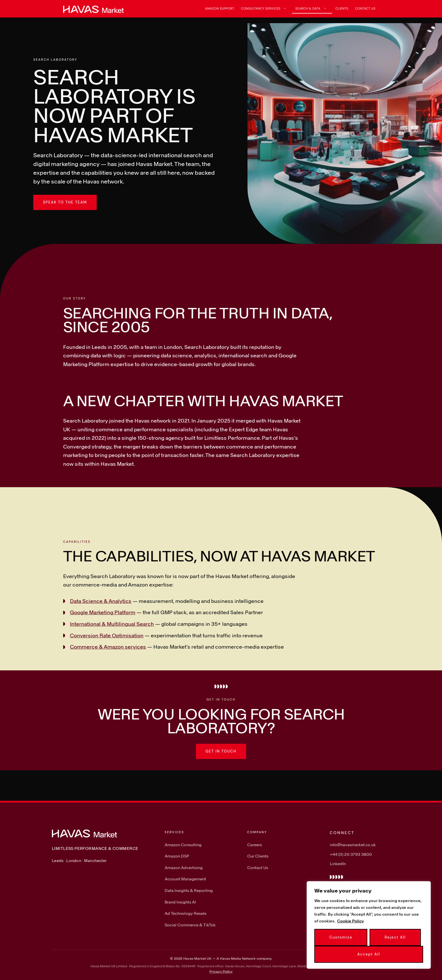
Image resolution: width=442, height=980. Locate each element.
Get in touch (221, 751)
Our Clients (258, 856)
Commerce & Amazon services (108, 647)
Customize (341, 937)
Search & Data (314, 8)
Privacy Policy (221, 971)
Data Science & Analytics (101, 601)
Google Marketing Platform (103, 612)
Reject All (395, 937)
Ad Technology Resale (185, 913)
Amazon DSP (177, 856)
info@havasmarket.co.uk (353, 845)
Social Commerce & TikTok (190, 925)
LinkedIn (338, 864)
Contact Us (365, 8)
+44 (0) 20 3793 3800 (351, 854)
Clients (342, 8)
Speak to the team (65, 202)
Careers (255, 845)
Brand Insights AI (180, 902)
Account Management (185, 879)
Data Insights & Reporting (189, 890)
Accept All (369, 954)
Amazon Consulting (183, 845)
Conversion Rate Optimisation (107, 635)
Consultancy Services (266, 8)
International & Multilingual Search (112, 624)
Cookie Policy (351, 921)
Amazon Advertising (184, 868)
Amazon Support (220, 8)
